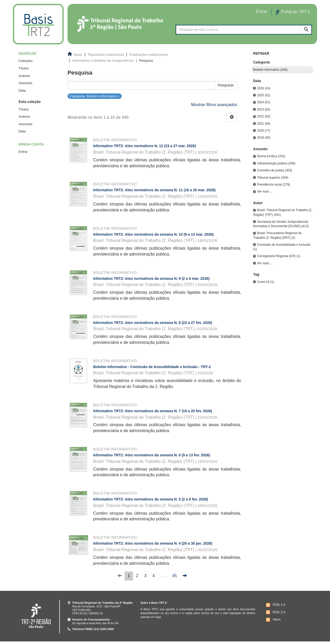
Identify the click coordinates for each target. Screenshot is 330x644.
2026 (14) (264, 88)
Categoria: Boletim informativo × (95, 96)
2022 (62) (264, 116)
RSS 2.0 (275, 612)
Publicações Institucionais (149, 55)
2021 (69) (264, 124)
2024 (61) (264, 102)
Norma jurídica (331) (271, 156)
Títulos (24, 68)
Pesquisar (226, 85)
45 (175, 576)
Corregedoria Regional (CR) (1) (279, 256)
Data (22, 90)
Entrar (23, 152)
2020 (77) (264, 131)
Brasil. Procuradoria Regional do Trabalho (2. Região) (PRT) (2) (277, 235)
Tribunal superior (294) (273, 178)
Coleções (26, 61)
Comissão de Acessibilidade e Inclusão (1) (282, 247)
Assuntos (25, 83)
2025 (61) (264, 95)
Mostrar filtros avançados (214, 105)
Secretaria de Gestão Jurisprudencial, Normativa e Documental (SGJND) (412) (281, 224)
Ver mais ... (265, 192)
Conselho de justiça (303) (275, 170)
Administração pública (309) (276, 163)
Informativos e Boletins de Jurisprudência (103, 61)
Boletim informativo (115, 140)
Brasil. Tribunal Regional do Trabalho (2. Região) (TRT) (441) (283, 212)
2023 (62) (264, 109)
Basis (78, 55)
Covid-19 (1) (266, 282)
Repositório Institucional (106, 55)
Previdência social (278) (274, 185)
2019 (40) (264, 138)
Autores (24, 76)
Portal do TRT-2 (293, 12)
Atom (273, 620)
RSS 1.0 (275, 605)
